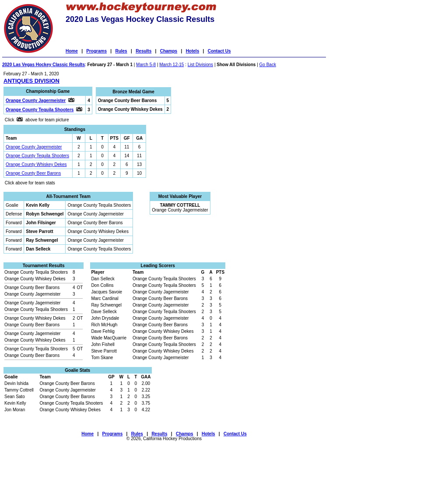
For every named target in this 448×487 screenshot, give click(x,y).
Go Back (268, 65)
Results (143, 51)
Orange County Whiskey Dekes (36, 164)
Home (72, 51)
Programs (96, 51)
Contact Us (219, 51)
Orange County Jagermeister (34, 147)
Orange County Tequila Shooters (37, 156)
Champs (169, 51)
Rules (121, 51)
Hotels (193, 51)
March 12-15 (171, 65)
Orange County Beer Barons (33, 173)
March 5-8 (146, 65)
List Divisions (200, 65)
